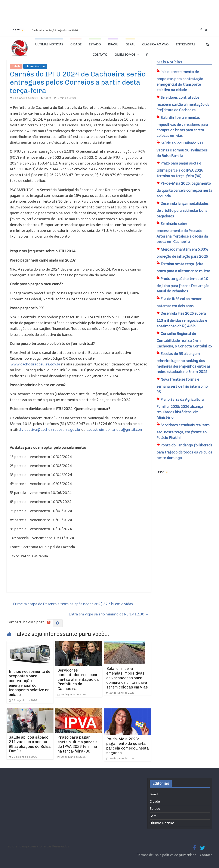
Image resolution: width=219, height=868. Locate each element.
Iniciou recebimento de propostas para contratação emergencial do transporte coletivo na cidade (30, 683)
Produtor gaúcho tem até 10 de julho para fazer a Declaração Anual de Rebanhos (183, 285)
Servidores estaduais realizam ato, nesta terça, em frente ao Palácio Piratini (183, 431)
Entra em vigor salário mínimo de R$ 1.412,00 (109, 614)
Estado (95, 44)
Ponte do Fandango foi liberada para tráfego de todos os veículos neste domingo (184, 451)
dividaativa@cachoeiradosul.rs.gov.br (50, 430)
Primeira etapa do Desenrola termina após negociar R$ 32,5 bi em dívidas (71, 604)
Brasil (113, 44)
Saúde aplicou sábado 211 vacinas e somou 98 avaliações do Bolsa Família (30, 744)
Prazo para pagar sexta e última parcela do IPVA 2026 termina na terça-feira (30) (78, 744)
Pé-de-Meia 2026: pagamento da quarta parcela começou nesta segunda (128, 746)
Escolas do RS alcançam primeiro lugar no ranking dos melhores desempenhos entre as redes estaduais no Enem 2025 (183, 363)
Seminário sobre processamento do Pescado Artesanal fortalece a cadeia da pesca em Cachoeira (182, 233)
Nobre (47, 98)
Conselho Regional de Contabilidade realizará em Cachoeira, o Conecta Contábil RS (184, 340)
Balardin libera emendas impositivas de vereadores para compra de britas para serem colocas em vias (127, 678)
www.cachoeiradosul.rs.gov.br (36, 364)
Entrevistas (186, 44)
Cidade (76, 44)
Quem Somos (125, 55)
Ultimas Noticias (49, 44)
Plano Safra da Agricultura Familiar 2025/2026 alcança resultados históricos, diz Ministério (180, 409)
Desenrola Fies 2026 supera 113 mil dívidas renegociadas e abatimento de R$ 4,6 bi (182, 320)
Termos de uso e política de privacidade (167, 855)
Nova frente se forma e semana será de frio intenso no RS (182, 386)
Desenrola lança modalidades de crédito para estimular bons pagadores (183, 210)
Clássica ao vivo (155, 44)
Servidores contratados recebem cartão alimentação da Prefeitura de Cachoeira (78, 679)
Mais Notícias (169, 62)
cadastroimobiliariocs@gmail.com (115, 430)
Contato (100, 55)
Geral (130, 44)
